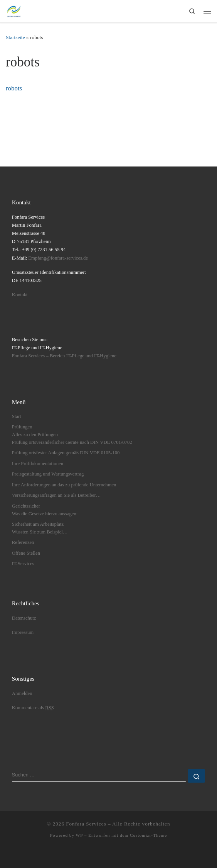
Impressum (23, 632)
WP (79, 835)
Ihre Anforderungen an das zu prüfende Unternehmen (64, 485)
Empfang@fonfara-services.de (58, 258)
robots (14, 88)
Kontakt (20, 295)
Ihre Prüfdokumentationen (38, 464)
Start (17, 416)
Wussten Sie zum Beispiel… (40, 532)
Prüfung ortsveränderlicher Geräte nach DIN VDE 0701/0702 (72, 442)
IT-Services (23, 564)
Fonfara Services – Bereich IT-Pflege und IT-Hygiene (64, 356)
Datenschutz (24, 618)
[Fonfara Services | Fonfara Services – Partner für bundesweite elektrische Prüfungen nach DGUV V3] (14, 10)
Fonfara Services (86, 824)
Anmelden (22, 693)
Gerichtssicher (26, 506)
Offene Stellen (26, 553)
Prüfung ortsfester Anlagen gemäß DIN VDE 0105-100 (66, 453)
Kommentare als (33, 708)
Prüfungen (22, 427)
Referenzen (23, 542)
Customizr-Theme (148, 835)
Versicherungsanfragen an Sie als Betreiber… (56, 495)
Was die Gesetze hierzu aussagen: (45, 514)
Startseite (15, 37)
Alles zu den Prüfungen (35, 435)
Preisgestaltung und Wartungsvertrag (48, 474)
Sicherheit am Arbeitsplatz (38, 524)
